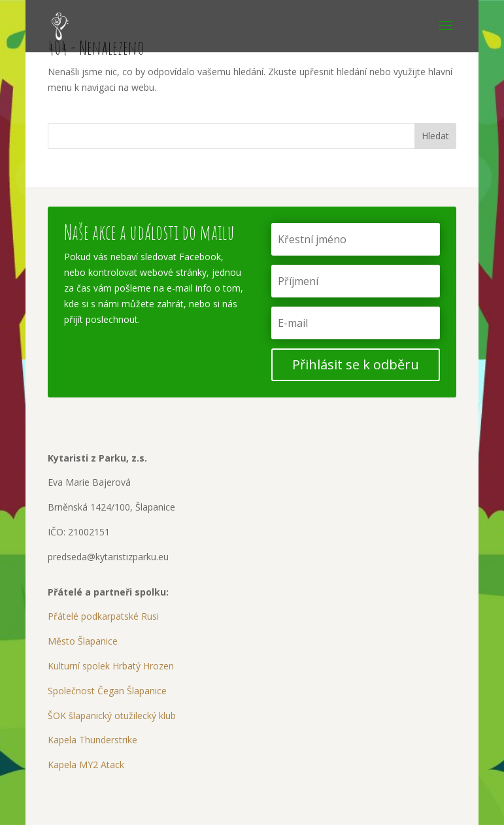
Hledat (435, 136)
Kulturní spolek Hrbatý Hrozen (111, 666)
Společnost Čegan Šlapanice (107, 691)
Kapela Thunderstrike (92, 740)
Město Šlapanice (83, 641)
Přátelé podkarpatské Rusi (103, 616)
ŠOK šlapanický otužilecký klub (112, 716)
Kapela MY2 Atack (86, 765)
